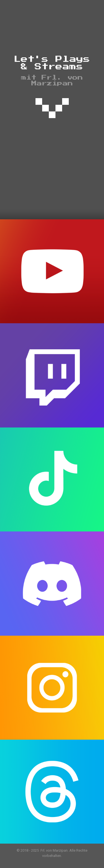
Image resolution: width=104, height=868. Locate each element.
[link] (52, 108)
